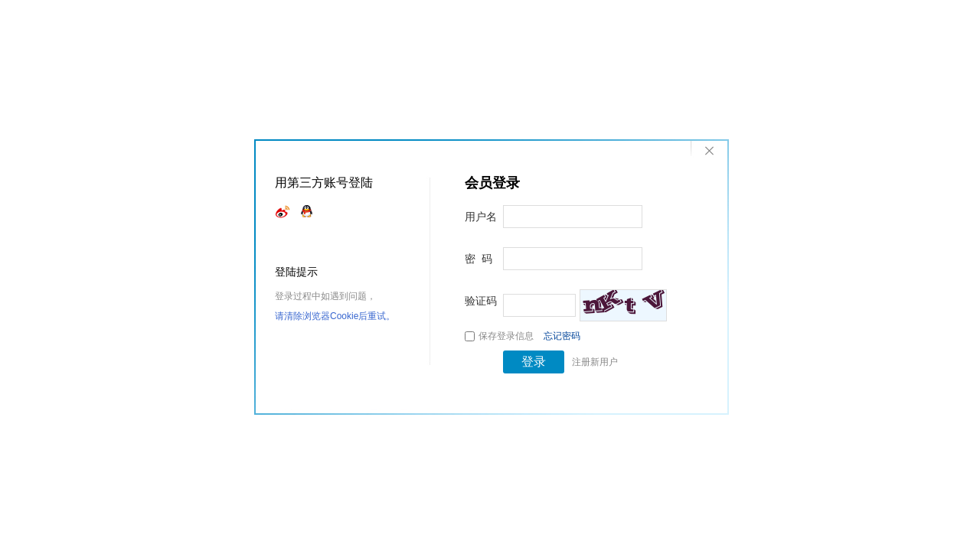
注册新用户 (595, 362)
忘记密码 (562, 336)
